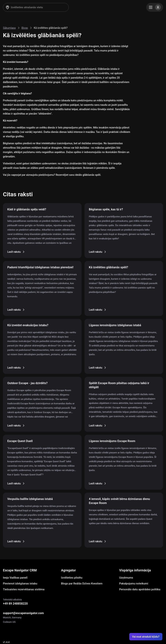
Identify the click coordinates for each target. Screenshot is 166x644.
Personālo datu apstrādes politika (140, 589)
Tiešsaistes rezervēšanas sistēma (24, 589)
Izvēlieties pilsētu (72, 578)
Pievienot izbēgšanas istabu (20, 584)
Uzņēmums (126, 578)
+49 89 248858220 (15, 604)
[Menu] (155, 7)
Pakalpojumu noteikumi (134, 584)
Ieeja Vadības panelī (15, 578)
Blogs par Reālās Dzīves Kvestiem (82, 584)
